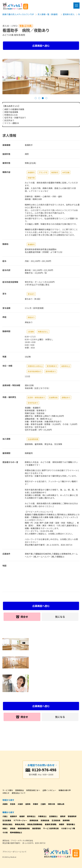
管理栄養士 (71, 824)
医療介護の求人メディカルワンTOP (18, 14)
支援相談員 (45, 820)
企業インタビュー (49, 790)
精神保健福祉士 (16, 832)
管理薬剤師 (72, 816)
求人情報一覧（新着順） (48, 14)
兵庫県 (5, 804)
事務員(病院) (20, 824)
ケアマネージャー (20, 820)
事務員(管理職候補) (35, 824)
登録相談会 (20, 790)
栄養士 (5, 828)
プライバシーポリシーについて (14, 852)
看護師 (22, 816)
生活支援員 (7, 820)
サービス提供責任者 (51, 828)
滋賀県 (28, 804)
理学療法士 (31, 816)
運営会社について (19, 793)
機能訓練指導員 (24, 828)
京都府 (35, 804)
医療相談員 (34, 820)
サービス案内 (8, 790)
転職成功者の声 (65, 790)
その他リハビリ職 (68, 828)
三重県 (43, 804)
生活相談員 (56, 820)
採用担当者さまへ (33, 790)
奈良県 (13, 804)
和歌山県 (61, 804)
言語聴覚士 (53, 816)
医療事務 (66, 820)
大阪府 (20, 804)
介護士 (5, 816)
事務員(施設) (7, 824)
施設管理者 (36, 828)
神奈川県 (52, 804)
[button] (36, 98)
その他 (5, 832)
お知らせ (6, 793)
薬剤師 (63, 816)
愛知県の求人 (69, 14)
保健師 (61, 824)
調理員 (13, 828)
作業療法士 (42, 816)
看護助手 (14, 816)
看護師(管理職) (51, 824)
